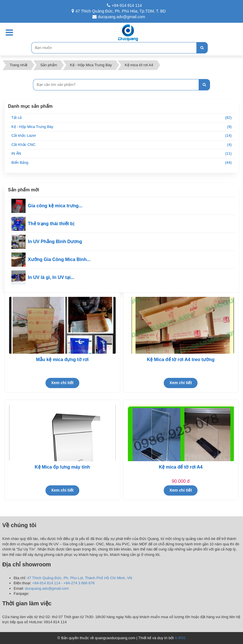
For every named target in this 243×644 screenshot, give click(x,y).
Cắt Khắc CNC (121, 145)
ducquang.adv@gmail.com (119, 17)
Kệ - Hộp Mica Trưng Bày (121, 127)
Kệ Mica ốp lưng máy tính (62, 467)
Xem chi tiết (62, 383)
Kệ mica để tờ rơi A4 (181, 467)
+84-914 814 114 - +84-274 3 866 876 (63, 583)
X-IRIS (180, 638)
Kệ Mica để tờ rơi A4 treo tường (181, 360)
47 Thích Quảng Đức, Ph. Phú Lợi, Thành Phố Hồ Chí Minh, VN (80, 578)
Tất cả (121, 118)
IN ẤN (121, 154)
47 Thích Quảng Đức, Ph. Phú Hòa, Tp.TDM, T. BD (119, 11)
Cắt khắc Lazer (121, 136)
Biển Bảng (121, 163)
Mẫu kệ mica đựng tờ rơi (62, 360)
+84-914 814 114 (124, 5)
